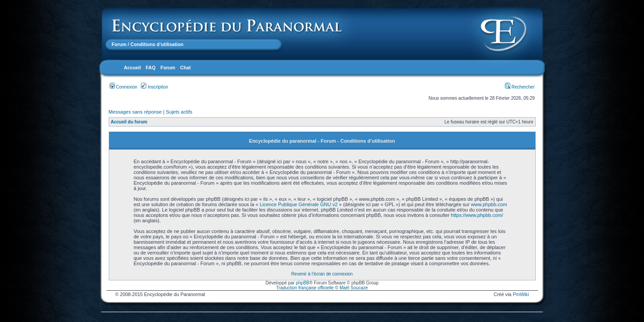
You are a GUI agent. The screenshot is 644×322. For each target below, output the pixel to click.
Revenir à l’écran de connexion (322, 274)
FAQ (151, 68)
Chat (186, 68)
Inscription (154, 87)
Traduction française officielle (305, 288)
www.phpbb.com (489, 204)
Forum (119, 44)
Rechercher (520, 87)
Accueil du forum (129, 122)
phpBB (302, 283)
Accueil (132, 68)
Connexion (124, 87)
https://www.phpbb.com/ (477, 215)
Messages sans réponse (135, 112)
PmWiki (521, 294)
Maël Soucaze (354, 288)
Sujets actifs (179, 112)
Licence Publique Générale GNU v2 (299, 204)
